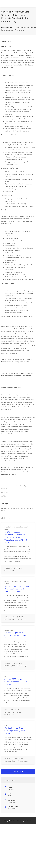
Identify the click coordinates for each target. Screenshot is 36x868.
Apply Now (18, 772)
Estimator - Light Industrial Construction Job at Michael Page (15, 635)
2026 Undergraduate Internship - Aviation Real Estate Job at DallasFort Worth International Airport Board (16, 537)
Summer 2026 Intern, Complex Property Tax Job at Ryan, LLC (16, 682)
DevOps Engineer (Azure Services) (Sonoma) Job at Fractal (15, 731)
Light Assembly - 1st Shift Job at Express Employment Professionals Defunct (17, 589)
